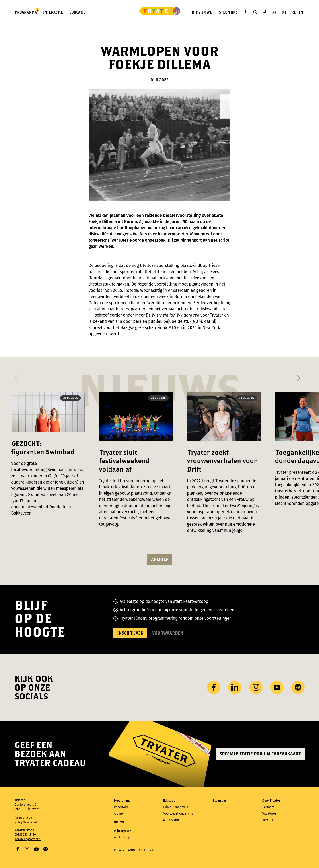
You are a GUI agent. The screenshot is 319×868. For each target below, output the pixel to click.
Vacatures (269, 814)
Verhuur (268, 820)
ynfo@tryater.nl (26, 822)
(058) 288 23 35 (25, 818)
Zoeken (255, 12)
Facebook (18, 849)
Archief (160, 559)
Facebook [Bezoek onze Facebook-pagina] (214, 687)
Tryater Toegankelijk (246, 12)
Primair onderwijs (176, 807)
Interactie (53, 12)
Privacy (119, 850)
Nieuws (119, 822)
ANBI (131, 850)
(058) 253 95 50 (25, 835)
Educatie (77, 12)
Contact (274, 12)
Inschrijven (130, 633)
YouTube (36, 849)
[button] (16, 377)
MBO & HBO (172, 820)
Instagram (27, 849)
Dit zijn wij (202, 12)
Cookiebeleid (148, 850)
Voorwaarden (168, 633)
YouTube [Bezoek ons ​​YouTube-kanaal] (277, 687)
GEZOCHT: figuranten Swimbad (43, 448)
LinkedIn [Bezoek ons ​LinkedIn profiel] (235, 687)
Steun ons (228, 12)
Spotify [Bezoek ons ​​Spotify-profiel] (298, 687)
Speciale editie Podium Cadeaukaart (260, 754)
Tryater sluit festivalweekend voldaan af (124, 461)
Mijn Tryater (265, 12)
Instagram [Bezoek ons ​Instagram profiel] (256, 687)
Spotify (46, 849)
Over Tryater (271, 801)
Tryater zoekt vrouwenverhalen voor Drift (222, 461)
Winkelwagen (123, 837)
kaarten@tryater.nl (28, 839)
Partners (268, 807)
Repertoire (121, 807)
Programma (26, 12)
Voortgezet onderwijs (178, 814)
